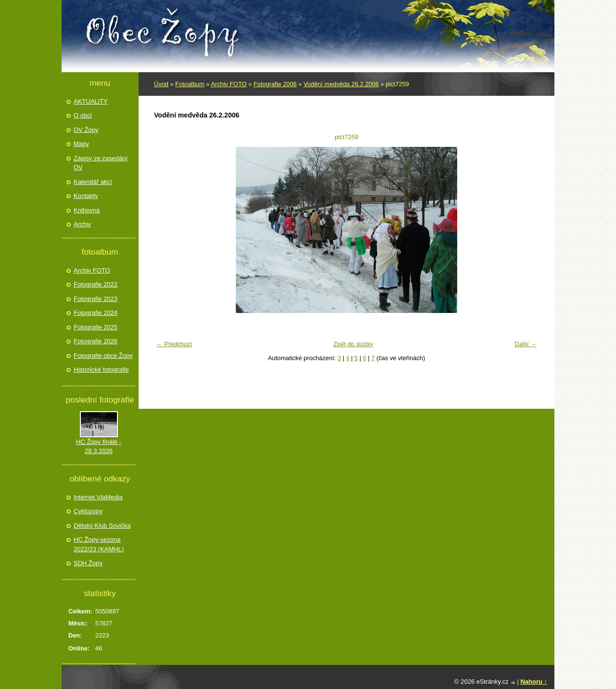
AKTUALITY (91, 101)
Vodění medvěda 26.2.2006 (341, 84)
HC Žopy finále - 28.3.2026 (99, 447)
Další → (526, 344)
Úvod (161, 84)
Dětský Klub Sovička (102, 526)
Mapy (81, 144)
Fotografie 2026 (96, 341)
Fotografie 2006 (275, 84)
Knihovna (87, 210)
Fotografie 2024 (96, 313)
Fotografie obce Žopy (103, 356)
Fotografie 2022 (96, 284)
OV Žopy (86, 130)
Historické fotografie (101, 370)
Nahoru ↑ (534, 682)
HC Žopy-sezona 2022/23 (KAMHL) (99, 544)
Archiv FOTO (229, 84)
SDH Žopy (88, 563)
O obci (83, 115)
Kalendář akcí (93, 182)
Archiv (82, 224)
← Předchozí (174, 344)
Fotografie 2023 (96, 299)
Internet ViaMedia (98, 497)
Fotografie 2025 (96, 327)
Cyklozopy (88, 511)
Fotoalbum (190, 84)
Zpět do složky (353, 344)
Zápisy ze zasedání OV (101, 163)
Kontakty (86, 196)
